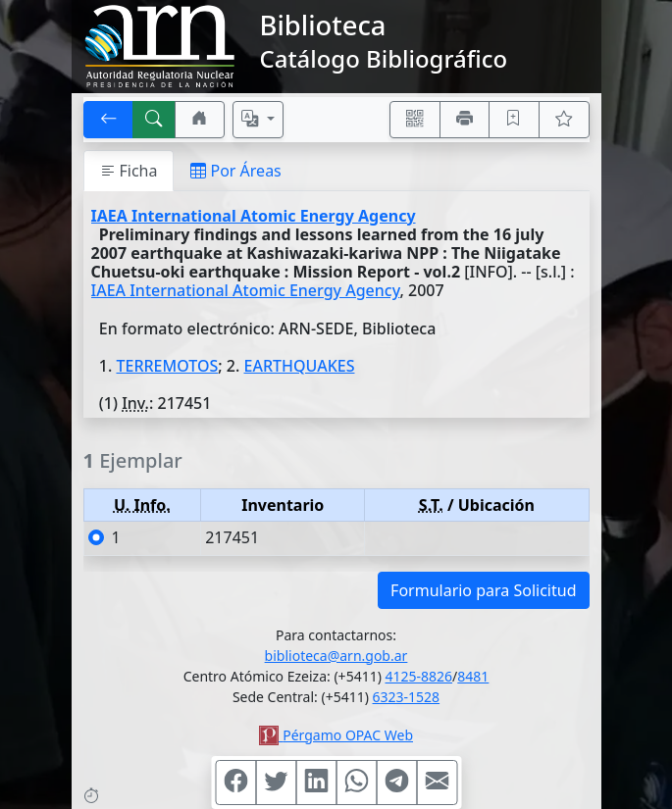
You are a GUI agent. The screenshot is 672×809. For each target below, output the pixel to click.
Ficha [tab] (129, 171)
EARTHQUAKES (300, 366)
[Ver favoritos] (564, 120)
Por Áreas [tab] (235, 171)
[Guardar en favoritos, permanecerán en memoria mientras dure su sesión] (514, 120)
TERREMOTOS (167, 366)
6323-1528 (407, 697)
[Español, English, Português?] (258, 120)
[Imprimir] (465, 120)
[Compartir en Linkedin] (316, 783)
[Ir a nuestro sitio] (200, 120)
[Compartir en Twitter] (276, 783)
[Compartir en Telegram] (396, 783)
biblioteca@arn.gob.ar (336, 656)
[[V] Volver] (109, 120)
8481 (473, 676)
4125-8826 (419, 676)
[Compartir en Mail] (437, 783)
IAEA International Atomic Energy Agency (254, 216)
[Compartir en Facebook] (235, 783)
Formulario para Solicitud (483, 590)
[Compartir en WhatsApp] (356, 783)
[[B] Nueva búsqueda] (154, 120)
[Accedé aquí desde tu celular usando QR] (415, 120)
